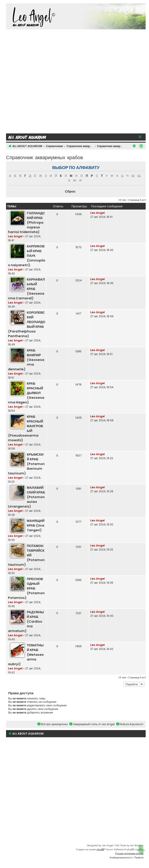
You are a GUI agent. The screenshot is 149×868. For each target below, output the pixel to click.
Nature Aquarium (130, 724)
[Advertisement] (49, 81)
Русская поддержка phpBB (129, 854)
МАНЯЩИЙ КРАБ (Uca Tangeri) (36, 525)
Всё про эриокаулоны (52, 724)
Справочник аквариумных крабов (45, 157)
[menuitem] (141, 146)
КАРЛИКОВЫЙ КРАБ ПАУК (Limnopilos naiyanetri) (27, 256)
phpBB (100, 850)
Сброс (70, 191)
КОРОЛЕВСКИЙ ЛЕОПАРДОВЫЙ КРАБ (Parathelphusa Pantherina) (27, 324)
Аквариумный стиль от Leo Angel (92, 724)
